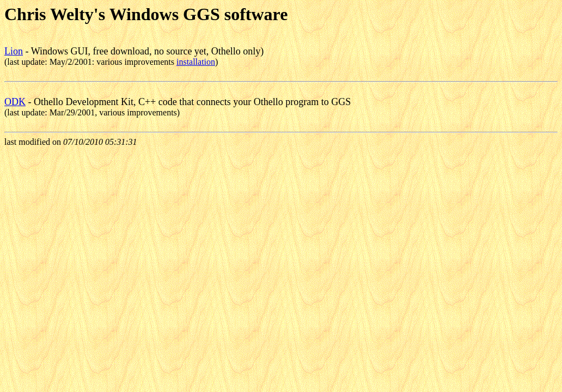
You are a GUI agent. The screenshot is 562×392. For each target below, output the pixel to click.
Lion (14, 51)
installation (196, 62)
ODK (15, 102)
